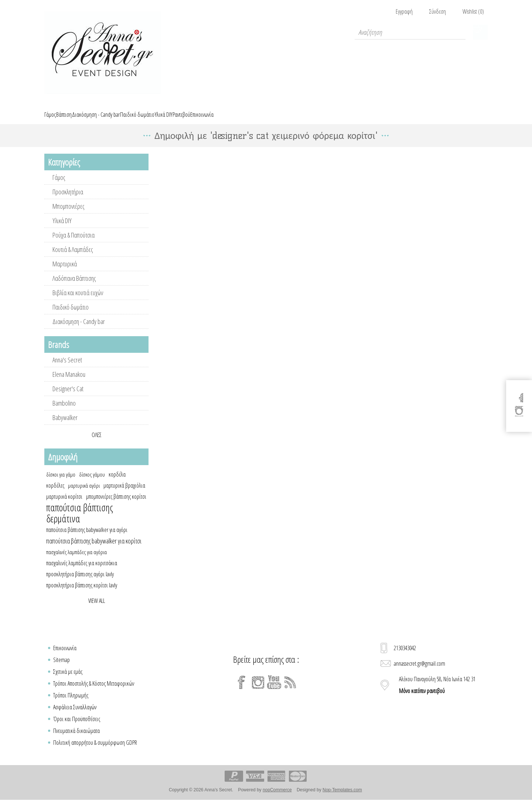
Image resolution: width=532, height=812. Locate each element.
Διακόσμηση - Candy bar (79, 330)
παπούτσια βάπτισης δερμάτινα (80, 522)
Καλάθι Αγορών (480, 32)
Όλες (97, 443)
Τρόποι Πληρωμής (71, 704)
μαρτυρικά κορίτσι (64, 505)
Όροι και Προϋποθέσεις (77, 727)
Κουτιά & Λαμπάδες (73, 258)
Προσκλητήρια (68, 200)
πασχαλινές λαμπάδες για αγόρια (76, 560)
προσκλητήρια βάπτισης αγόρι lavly (80, 583)
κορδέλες (55, 494)
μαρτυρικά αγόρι (84, 494)
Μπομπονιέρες (68, 215)
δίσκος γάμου (92, 483)
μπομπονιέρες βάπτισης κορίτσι (116, 505)
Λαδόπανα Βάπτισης (74, 287)
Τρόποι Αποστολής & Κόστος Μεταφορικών (94, 692)
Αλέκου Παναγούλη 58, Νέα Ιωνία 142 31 (437, 693)
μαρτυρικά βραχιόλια (124, 494)
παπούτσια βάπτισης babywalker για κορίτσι (94, 549)
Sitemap (62, 668)
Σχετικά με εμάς (68, 680)
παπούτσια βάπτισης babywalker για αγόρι (87, 538)
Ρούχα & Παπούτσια (74, 243)
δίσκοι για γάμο (61, 483)
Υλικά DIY (62, 229)
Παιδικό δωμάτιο (71, 315)
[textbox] (410, 32)
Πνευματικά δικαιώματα (76, 739)
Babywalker (65, 426)
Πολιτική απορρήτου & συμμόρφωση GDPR (95, 751)
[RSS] (290, 691)
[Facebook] (242, 691)
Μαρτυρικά (65, 272)
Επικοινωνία (65, 656)
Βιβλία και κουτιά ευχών (78, 301)
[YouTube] (274, 691)
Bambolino (64, 412)
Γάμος (59, 186)
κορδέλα (117, 483)
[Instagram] (258, 691)
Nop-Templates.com (342, 798)
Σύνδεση (438, 11)
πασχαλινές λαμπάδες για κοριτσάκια (82, 572)
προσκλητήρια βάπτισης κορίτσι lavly (82, 594)
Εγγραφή (404, 11)
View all (97, 609)
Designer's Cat (68, 397)
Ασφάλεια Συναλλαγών (75, 716)
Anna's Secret (67, 368)
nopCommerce (277, 798)
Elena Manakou (69, 383)
